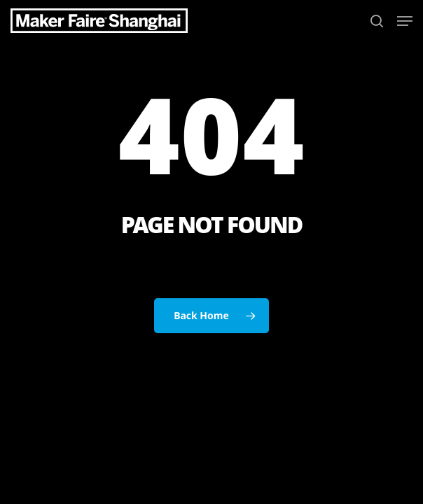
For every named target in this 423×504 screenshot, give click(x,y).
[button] (405, 21)
